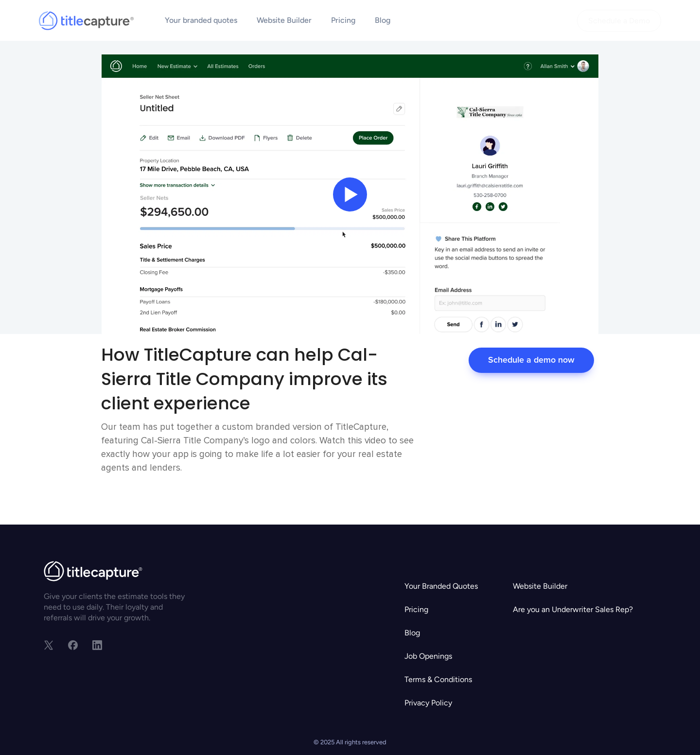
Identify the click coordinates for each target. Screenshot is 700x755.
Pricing (343, 20)
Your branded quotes (201, 20)
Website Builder (284, 20)
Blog (383, 20)
